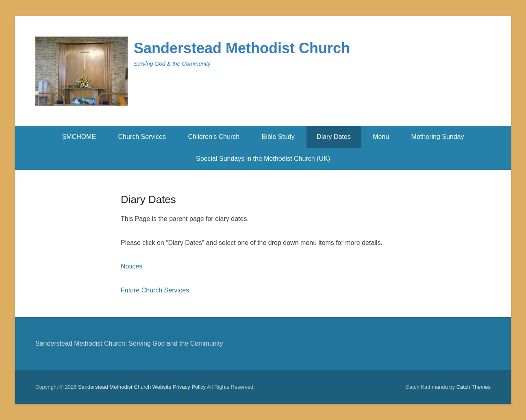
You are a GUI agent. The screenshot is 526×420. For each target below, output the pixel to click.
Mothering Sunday (438, 137)
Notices (131, 266)
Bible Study (278, 137)
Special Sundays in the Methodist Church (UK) (263, 159)
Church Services (142, 137)
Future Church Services (155, 290)
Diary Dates (334, 137)
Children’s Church (214, 137)
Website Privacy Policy (179, 387)
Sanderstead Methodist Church (242, 48)
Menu (381, 137)
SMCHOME (79, 137)
